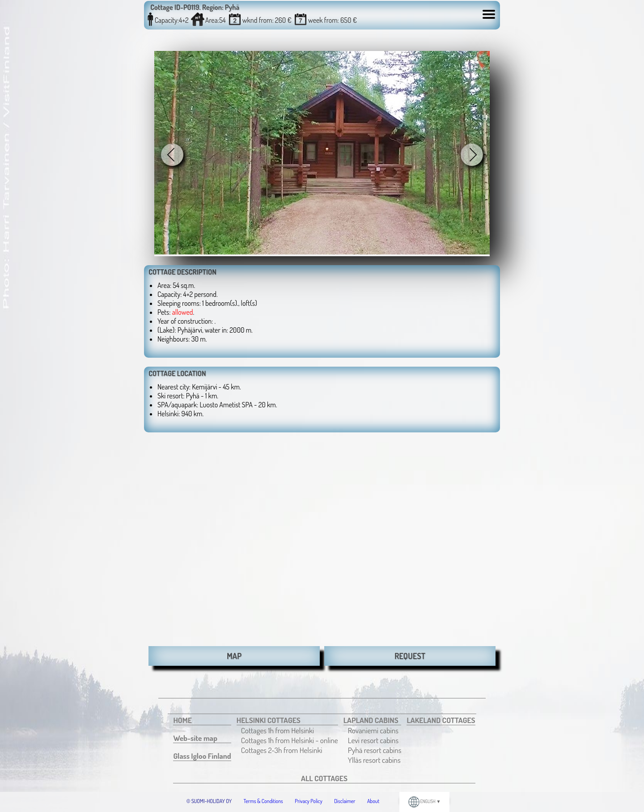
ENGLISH (425, 801)
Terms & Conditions (263, 801)
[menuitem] (202, 720)
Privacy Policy (309, 801)
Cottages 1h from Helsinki (278, 730)
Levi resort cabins (373, 740)
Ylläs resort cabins (374, 760)
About (373, 801)
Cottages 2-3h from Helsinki (282, 750)
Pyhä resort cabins (375, 750)
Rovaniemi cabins (373, 730)
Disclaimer (345, 801)
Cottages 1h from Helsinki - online (290, 740)
